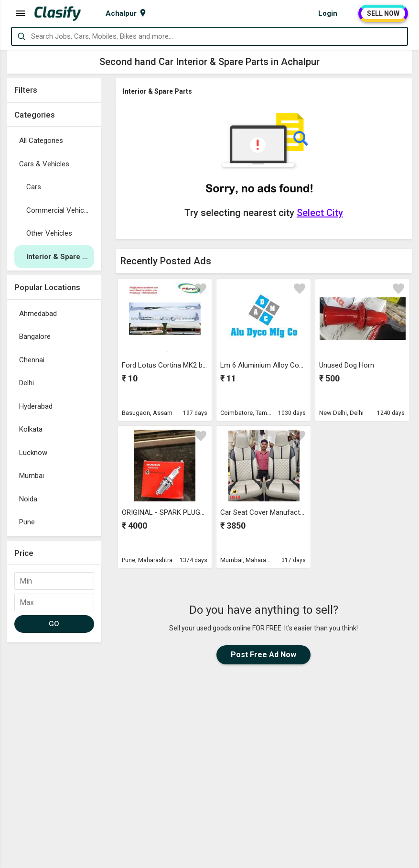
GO (54, 624)
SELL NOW (383, 13)
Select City (320, 213)
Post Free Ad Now (263, 655)
